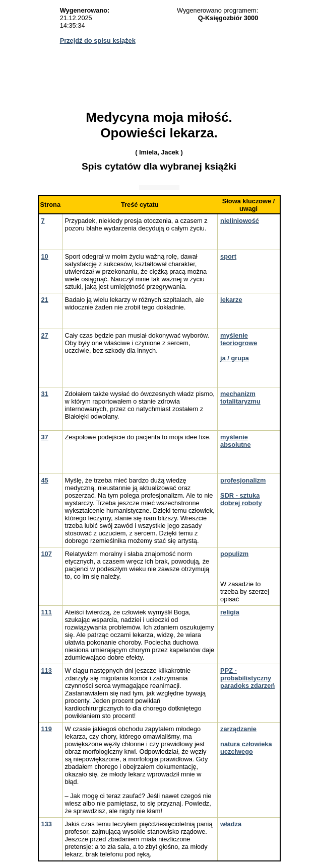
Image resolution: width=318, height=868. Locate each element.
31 (45, 394)
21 (45, 300)
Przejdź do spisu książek (98, 41)
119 (47, 729)
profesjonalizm (243, 480)
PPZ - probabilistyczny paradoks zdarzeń (247, 678)
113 (47, 670)
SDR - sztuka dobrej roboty (241, 499)
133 (47, 824)
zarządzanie (238, 729)
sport (228, 256)
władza (231, 824)
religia (230, 612)
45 (45, 480)
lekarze (231, 300)
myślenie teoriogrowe (239, 339)
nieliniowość (240, 221)
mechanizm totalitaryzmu (240, 398)
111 (47, 612)
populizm (234, 554)
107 (47, 554)
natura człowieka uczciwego (246, 748)
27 (45, 335)
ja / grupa (235, 358)
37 (45, 437)
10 (45, 256)
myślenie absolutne (235, 441)
